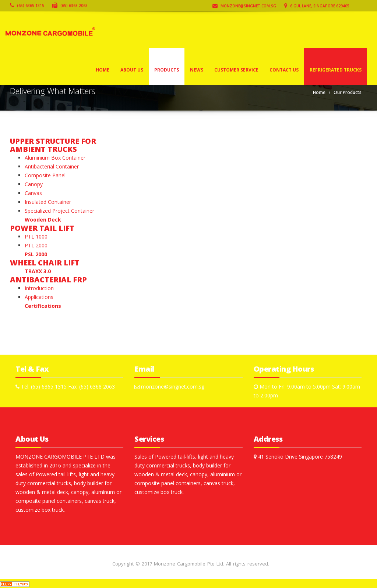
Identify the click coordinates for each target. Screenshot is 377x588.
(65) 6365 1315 (27, 6)
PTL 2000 (36, 245)
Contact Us (284, 70)
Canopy (34, 184)
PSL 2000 (36, 254)
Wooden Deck (43, 220)
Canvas (33, 193)
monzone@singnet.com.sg (244, 6)
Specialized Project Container (59, 211)
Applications (39, 297)
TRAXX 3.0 (38, 271)
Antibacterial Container (52, 166)
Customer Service (236, 70)
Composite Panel (45, 175)
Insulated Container (48, 202)
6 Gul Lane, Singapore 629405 (317, 6)
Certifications (43, 306)
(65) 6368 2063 (70, 6)
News (197, 70)
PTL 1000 (36, 236)
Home (103, 70)
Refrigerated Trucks (336, 70)
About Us (132, 70)
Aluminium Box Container (55, 158)
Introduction (39, 288)
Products (167, 70)
